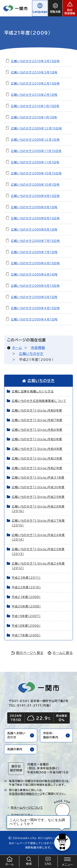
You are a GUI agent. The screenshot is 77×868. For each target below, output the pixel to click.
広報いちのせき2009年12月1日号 (35, 140)
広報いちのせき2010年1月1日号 (34, 117)
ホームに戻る (60, 653)
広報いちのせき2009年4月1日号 (34, 319)
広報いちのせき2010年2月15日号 (35, 83)
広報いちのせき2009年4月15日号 (35, 308)
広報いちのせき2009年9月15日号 (35, 196)
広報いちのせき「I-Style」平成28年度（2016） (38, 509)
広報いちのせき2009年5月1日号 (34, 297)
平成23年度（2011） (26, 578)
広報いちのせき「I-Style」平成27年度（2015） (38, 523)
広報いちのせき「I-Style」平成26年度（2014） (38, 537)
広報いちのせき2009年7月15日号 (35, 241)
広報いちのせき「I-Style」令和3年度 (37, 459)
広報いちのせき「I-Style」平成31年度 (38, 478)
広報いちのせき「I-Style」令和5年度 (37, 439)
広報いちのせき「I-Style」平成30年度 (38, 487)
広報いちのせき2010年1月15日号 (35, 106)
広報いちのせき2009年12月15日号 (36, 128)
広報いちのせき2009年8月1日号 (34, 230)
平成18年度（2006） (26, 626)
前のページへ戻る (27, 653)
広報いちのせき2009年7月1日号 (34, 252)
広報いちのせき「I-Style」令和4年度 (37, 449)
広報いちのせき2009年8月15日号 (35, 218)
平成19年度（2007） (26, 616)
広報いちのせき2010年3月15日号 (35, 61)
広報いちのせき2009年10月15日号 (36, 173)
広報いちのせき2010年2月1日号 (34, 95)
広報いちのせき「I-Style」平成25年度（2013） (38, 552)
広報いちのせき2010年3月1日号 (34, 72)
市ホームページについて (25, 808)
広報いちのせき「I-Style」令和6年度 (37, 430)
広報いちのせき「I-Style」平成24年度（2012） (38, 566)
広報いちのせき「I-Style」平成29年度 (38, 497)
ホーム (17, 348)
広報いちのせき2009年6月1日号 (34, 274)
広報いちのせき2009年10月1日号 (35, 185)
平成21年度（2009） (26, 597)
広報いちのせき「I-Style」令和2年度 (37, 468)
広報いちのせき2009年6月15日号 (35, 263)
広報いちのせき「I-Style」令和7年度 (37, 420)
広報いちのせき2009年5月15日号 (35, 286)
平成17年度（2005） (26, 635)
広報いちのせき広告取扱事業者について (39, 401)
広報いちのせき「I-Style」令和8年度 (37, 411)
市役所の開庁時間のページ (26, 794)
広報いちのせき (31, 354)
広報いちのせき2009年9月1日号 (34, 207)
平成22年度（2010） (26, 587)
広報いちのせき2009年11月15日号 (36, 151)
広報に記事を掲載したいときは (33, 391)
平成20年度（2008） (26, 606)
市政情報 (38, 348)
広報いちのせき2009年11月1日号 (35, 162)
